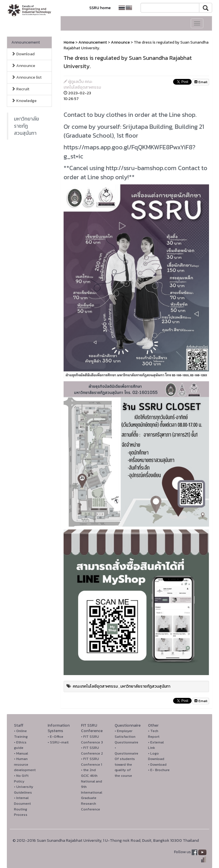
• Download (157, 764)
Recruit (20, 89)
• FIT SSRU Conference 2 (92, 750)
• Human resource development (25, 764)
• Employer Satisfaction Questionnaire (126, 736)
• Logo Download (156, 756)
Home (69, 42)
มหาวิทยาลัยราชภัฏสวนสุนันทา (27, 126)
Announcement (26, 42)
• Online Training (21, 734)
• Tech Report (154, 734)
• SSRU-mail (58, 742)
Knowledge (24, 101)
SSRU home (100, 8)
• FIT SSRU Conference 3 (92, 739)
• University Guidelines (24, 789)
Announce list (27, 77)
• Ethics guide (20, 745)
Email (201, 82)
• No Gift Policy (21, 778)
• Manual (21, 753)
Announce (23, 66)
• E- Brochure (159, 770)
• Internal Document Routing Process (22, 806)
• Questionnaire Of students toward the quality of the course (126, 762)
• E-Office (55, 736)
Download (23, 54)
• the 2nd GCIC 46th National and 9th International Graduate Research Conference (92, 789)
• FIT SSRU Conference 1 (92, 762)
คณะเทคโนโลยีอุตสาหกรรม (95, 686)
